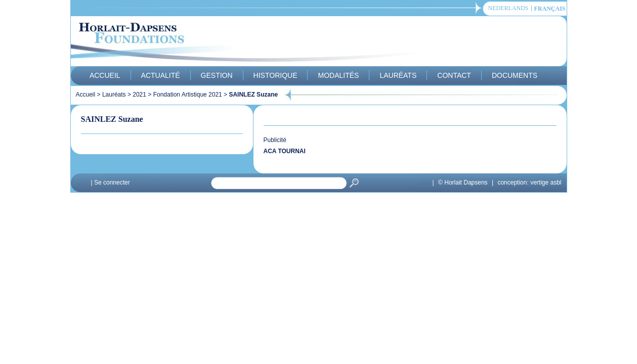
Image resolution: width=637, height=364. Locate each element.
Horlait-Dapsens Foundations (252, 42)
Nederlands (508, 8)
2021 (139, 95)
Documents (515, 75)
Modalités (338, 75)
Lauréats (398, 75)
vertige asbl (546, 183)
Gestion (217, 75)
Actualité (161, 75)
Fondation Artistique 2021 (188, 95)
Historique (275, 75)
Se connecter (112, 183)
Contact (454, 75)
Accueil (105, 75)
